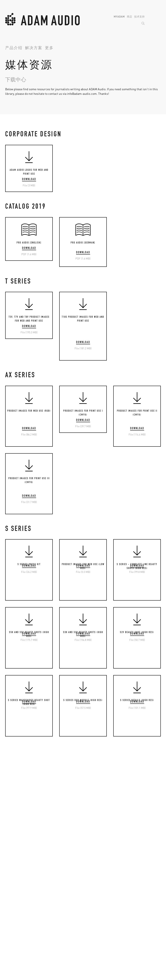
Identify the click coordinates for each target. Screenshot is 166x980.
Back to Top (158, 820)
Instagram (93, 846)
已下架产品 (53, 851)
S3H (89, 907)
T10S (8, 912)
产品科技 (11, 835)
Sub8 (130, 896)
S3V (89, 901)
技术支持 (139, 17)
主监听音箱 (134, 928)
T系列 (9, 890)
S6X (129, 934)
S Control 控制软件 (99, 923)
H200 (9, 951)
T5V (8, 896)
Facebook (93, 840)
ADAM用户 (12, 846)
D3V (48, 951)
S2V (89, 896)
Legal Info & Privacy (34, 965)
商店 (129, 17)
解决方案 (34, 48)
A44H (49, 901)
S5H (89, 917)
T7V (8, 901)
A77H (49, 912)
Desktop (51, 945)
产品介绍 (14, 48)
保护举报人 (130, 965)
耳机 (8, 945)
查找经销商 (53, 835)
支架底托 (52, 923)
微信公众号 (94, 835)
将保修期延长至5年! (59, 840)
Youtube (92, 856)
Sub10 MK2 (134, 907)
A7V (48, 907)
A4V (48, 896)
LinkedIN (92, 862)
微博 (89, 829)
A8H (49, 917)
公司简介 (11, 829)
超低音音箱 (134, 890)
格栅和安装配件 (97, 928)
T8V (8, 907)
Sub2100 (132, 923)
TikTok (90, 867)
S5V (89, 912)
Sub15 (131, 917)
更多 (49, 48)
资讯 (8, 840)
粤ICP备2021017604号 (64, 965)
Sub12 (131, 912)
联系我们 (10, 965)
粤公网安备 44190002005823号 (100, 965)
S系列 (90, 890)
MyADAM (119, 17)
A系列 (50, 890)
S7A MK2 (133, 940)
